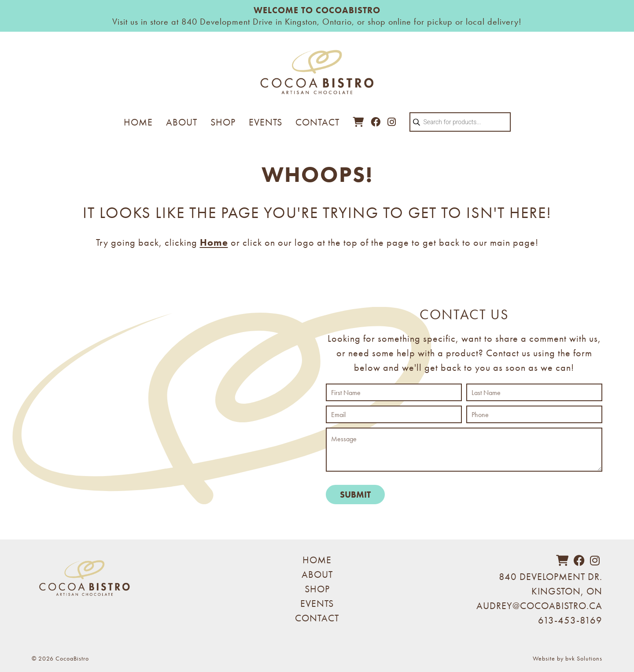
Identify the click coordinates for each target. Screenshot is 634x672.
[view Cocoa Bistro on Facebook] (376, 122)
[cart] (358, 122)
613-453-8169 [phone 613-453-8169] (570, 620)
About (182, 122)
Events (265, 122)
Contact (317, 122)
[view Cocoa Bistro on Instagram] (392, 122)
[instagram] (595, 561)
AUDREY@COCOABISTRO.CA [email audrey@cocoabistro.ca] (539, 606)
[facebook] (579, 561)
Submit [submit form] (355, 495)
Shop (223, 122)
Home (138, 122)
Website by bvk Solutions (568, 658)
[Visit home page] (317, 76)
